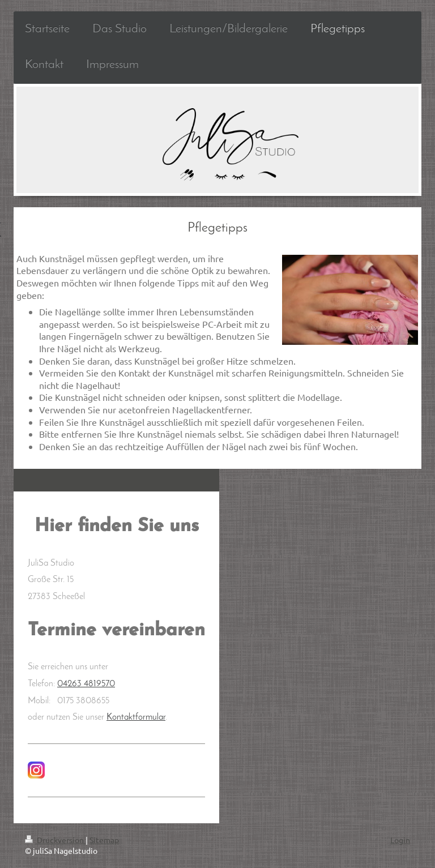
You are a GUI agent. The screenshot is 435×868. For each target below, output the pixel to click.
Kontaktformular (136, 717)
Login (400, 840)
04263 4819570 (86, 684)
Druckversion (55, 840)
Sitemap (104, 840)
